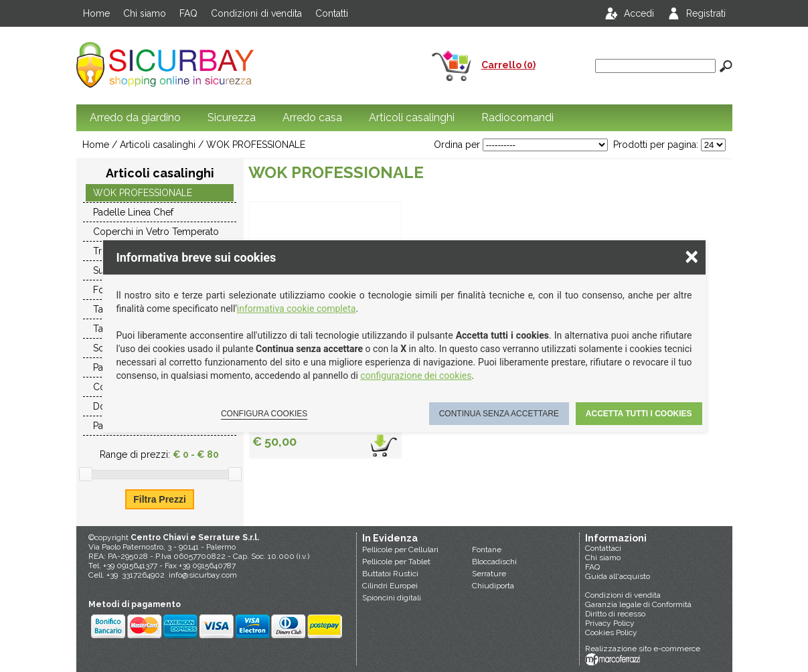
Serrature (489, 574)
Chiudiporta (493, 586)
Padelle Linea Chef (133, 212)
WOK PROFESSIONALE (256, 145)
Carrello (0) (508, 65)
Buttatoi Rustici (390, 574)
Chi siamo (145, 13)
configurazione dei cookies (416, 375)
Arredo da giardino (135, 117)
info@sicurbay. (195, 575)
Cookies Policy (611, 633)
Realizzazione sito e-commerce (643, 649)
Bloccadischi (494, 562)
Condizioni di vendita (256, 13)
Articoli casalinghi (412, 117)
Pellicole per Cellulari (400, 550)
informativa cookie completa (297, 309)
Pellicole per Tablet (396, 562)
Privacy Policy (610, 623)
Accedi (639, 13)
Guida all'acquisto (618, 576)
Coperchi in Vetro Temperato (156, 232)
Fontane (487, 550)
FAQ (188, 13)
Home (96, 13)
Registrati (706, 13)
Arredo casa (312, 117)
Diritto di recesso (615, 614)
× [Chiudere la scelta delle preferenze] (692, 256)
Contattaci (603, 548)
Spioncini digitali (392, 598)
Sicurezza (232, 117)
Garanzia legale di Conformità (638, 604)
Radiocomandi (517, 117)
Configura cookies (264, 414)
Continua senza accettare (499, 414)
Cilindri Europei (390, 586)
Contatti (332, 13)
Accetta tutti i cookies (639, 414)
